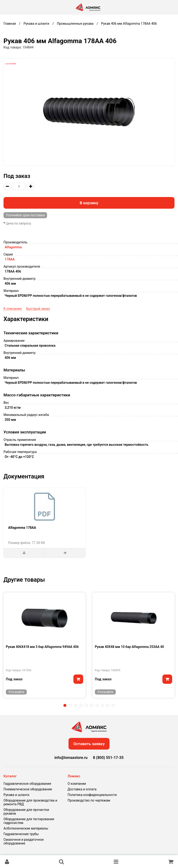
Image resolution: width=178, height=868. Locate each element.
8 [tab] (102, 705)
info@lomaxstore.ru (71, 758)
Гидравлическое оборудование (27, 784)
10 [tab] (113, 705)
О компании (77, 784)
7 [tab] (97, 705)
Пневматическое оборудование (28, 789)
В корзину (89, 203)
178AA (10, 259)
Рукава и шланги (16, 795)
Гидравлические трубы (21, 834)
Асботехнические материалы (26, 828)
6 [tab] (92, 705)
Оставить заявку (89, 744)
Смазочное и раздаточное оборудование (24, 841)
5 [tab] (86, 705)
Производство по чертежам (89, 800)
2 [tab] (70, 705)
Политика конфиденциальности (92, 795)
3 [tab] (76, 705)
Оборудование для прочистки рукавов (26, 812)
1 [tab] (65, 705)
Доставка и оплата (82, 789)
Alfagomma (13, 247)
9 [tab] (108, 705)
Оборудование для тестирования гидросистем (29, 821)
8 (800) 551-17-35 (108, 758)
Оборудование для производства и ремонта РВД (30, 802)
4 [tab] (81, 705)
